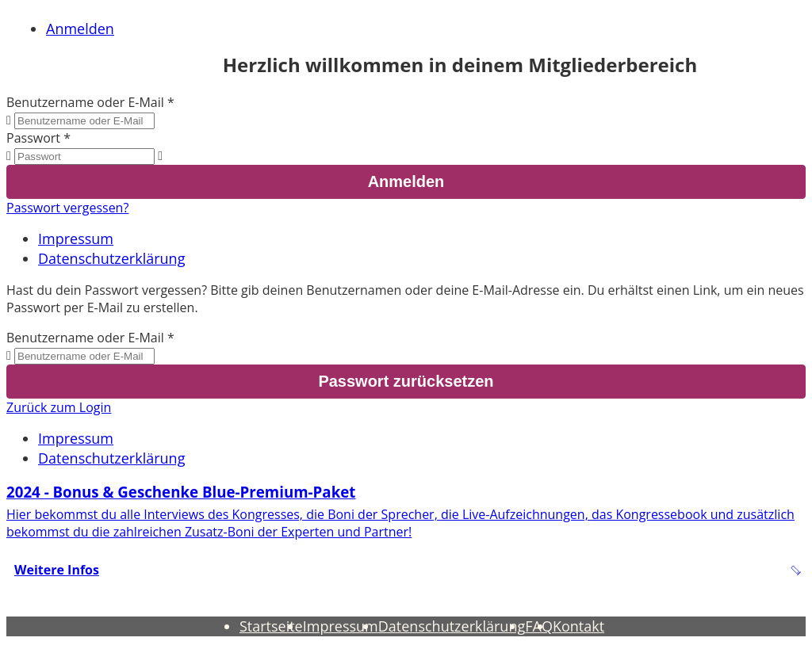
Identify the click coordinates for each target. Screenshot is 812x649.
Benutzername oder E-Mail (85, 102)
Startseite (271, 626)
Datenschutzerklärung (111, 258)
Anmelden (80, 29)
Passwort (33, 138)
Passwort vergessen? (67, 208)
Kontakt (578, 626)
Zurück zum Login (59, 407)
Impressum (76, 239)
